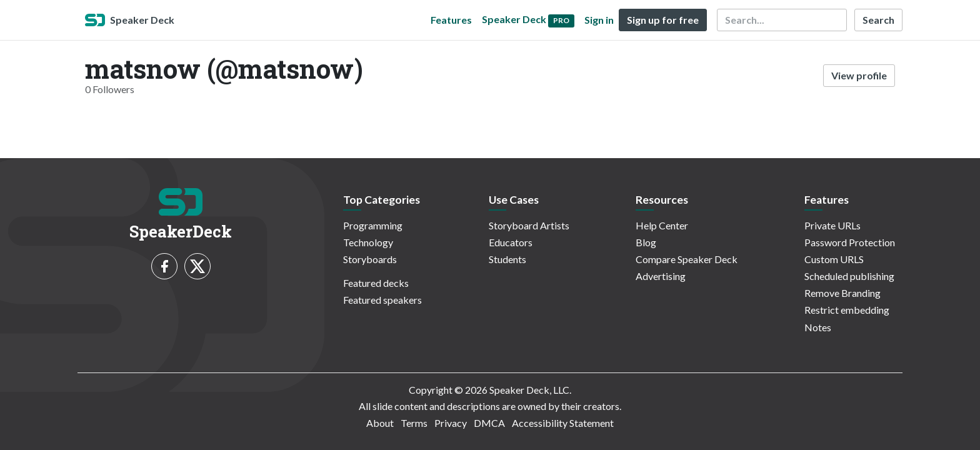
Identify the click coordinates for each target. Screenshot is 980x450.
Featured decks (376, 283)
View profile (859, 75)
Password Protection (850, 242)
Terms (414, 423)
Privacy (451, 423)
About (380, 423)
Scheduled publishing (849, 276)
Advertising (661, 276)
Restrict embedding (847, 310)
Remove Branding (842, 293)
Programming (373, 225)
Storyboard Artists (529, 225)
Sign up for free (663, 20)
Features (451, 20)
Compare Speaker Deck (687, 259)
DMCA (489, 423)
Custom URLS (834, 259)
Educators (511, 242)
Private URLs (832, 225)
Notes (818, 327)
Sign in (599, 20)
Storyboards (370, 259)
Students (507, 259)
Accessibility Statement (563, 423)
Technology (368, 242)
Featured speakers (382, 300)
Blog (646, 242)
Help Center (662, 225)
